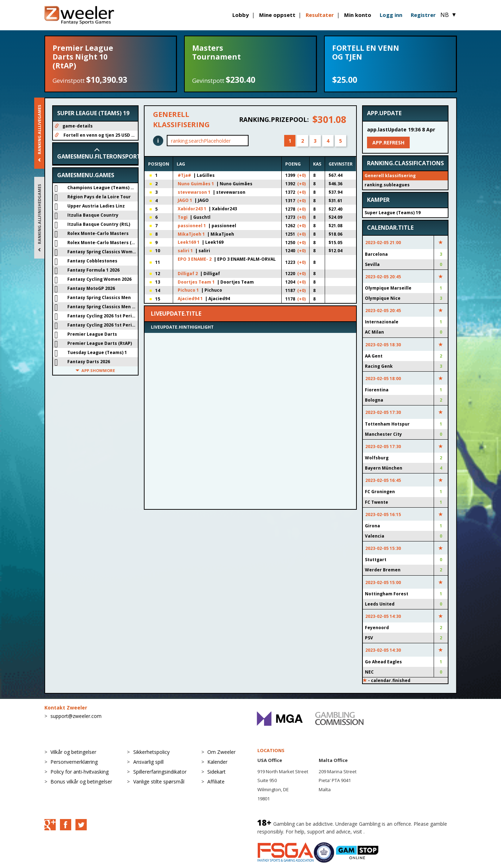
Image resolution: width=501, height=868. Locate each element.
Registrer (423, 15)
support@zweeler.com (76, 716)
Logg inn (391, 15)
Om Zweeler (221, 752)
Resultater (320, 15)
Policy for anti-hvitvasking (80, 772)
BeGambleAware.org (390, 832)
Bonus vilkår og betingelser (81, 782)
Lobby (241, 15)
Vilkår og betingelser (73, 752)
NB (448, 15)
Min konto (358, 15)
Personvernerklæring (74, 762)
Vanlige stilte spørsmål (159, 782)
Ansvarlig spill (148, 762)
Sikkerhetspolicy (151, 752)
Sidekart (216, 772)
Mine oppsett (277, 15)
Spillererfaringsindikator (160, 772)
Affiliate (216, 782)
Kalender (217, 762)
